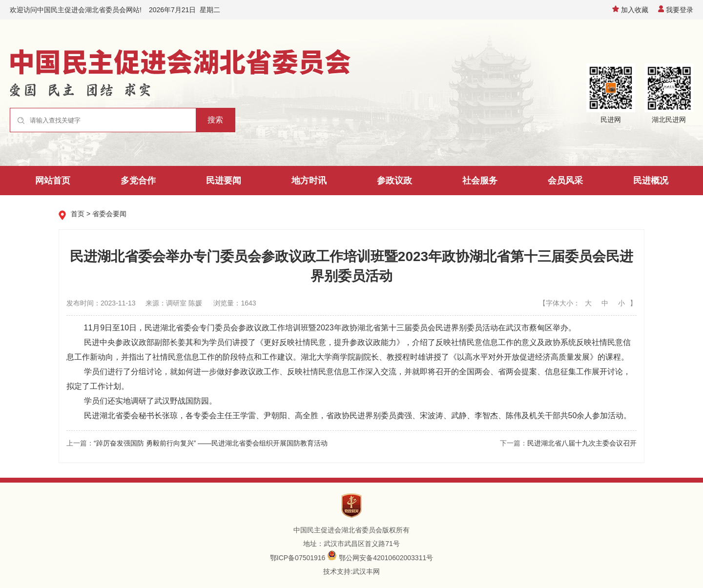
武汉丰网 (366, 571)
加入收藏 (630, 10)
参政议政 (394, 181)
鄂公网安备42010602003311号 (386, 558)
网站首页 (53, 181)
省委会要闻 (109, 214)
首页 (78, 214)
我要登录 (676, 10)
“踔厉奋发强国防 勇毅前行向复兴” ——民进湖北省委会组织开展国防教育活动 (211, 443)
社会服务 (480, 181)
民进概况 (651, 181)
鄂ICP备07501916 (298, 558)
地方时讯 (309, 181)
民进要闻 (224, 181)
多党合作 (138, 181)
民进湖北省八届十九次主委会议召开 (582, 443)
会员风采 (565, 181)
